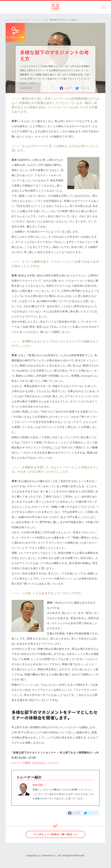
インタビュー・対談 (40, 20)
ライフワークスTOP (13, 20)
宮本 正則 (38, 785)
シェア (68, 88)
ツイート (85, 88)
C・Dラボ (27, 20)
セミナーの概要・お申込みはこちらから (35, 763)
